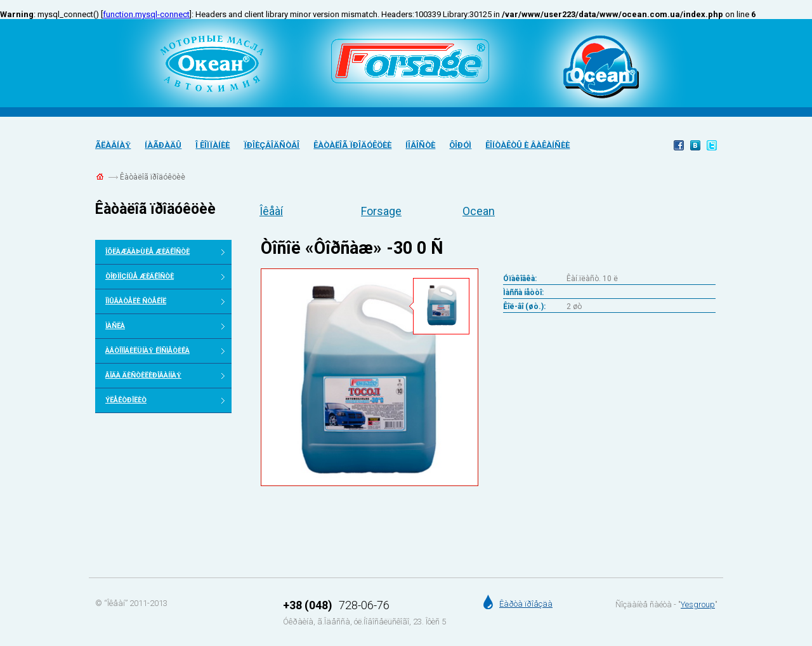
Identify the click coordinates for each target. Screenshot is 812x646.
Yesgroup (698, 604)
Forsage (381, 211)
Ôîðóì (460, 145)
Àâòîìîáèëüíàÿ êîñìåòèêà (147, 351)
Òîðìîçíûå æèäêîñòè (140, 276)
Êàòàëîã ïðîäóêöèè (352, 145)
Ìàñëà (115, 326)
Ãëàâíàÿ (113, 145)
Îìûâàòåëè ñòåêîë (136, 301)
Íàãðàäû (163, 145)
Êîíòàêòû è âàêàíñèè (527, 145)
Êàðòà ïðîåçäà (526, 604)
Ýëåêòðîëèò (126, 400)
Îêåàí (271, 211)
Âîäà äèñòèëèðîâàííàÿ (143, 375)
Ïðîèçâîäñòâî (272, 145)
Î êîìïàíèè (213, 145)
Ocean (479, 211)
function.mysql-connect (146, 14)
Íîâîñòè (420, 145)
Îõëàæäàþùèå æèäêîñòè (147, 252)
